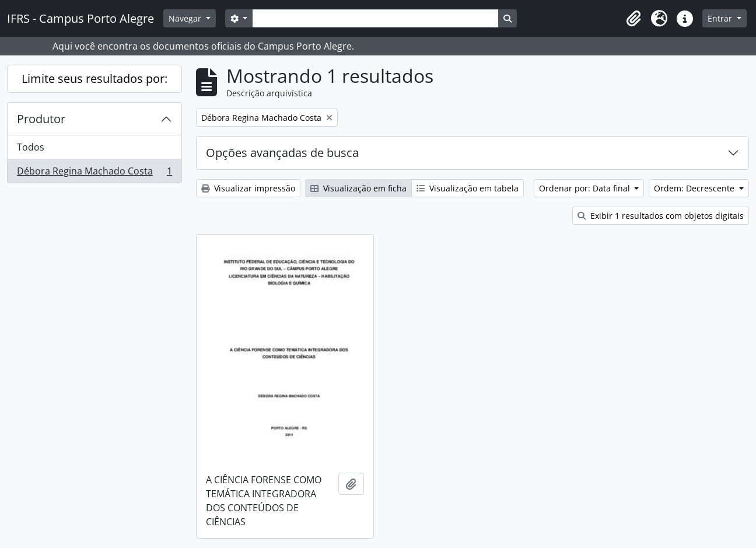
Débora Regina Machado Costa (94, 173)
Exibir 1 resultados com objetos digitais (661, 216)
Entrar (721, 18)
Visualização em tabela (468, 188)
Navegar (186, 18)
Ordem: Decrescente (695, 188)
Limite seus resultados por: (94, 78)
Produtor (41, 119)
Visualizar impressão (248, 188)
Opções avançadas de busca (282, 153)
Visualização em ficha (358, 188)
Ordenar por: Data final (586, 188)
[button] (633, 19)
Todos (31, 147)
